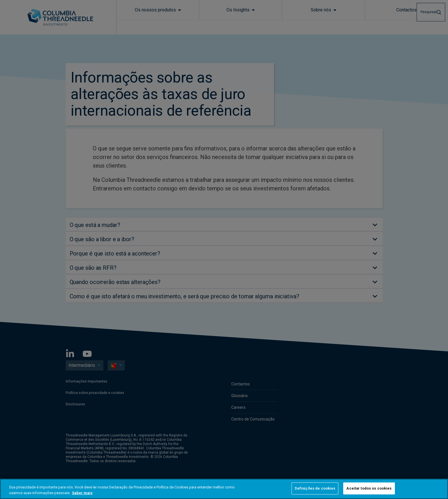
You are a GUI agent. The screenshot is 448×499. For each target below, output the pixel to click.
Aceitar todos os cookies (369, 488)
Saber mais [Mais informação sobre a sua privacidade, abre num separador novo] (82, 493)
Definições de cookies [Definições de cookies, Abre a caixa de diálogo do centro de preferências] (315, 488)
